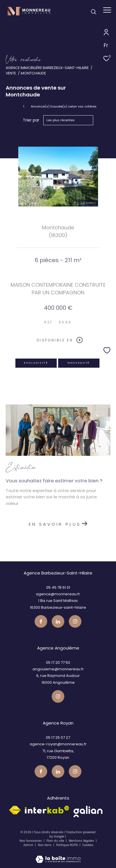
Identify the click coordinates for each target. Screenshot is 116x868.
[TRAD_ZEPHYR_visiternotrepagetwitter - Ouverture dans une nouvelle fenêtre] (58, 621)
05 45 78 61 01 (58, 587)
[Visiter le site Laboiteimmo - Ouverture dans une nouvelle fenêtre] (58, 855)
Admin (29, 845)
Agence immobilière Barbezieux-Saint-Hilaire (47, 68)
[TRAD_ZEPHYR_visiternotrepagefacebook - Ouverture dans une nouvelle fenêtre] (41, 621)
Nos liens (45, 845)
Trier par (31, 120)
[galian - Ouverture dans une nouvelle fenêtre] (88, 812)
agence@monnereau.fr (58, 594)
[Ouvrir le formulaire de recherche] (93, 12)
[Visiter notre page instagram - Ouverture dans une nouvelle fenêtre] (75, 621)
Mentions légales (82, 841)
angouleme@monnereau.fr (58, 669)
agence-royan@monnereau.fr (58, 744)
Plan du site (56, 841)
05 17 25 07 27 (58, 738)
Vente (11, 73)
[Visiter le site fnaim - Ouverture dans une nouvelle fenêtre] (15, 810)
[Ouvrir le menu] (107, 10)
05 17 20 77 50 (58, 662)
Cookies (88, 845)
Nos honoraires (31, 841)
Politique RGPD (67, 845)
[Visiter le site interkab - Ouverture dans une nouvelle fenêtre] (47, 810)
